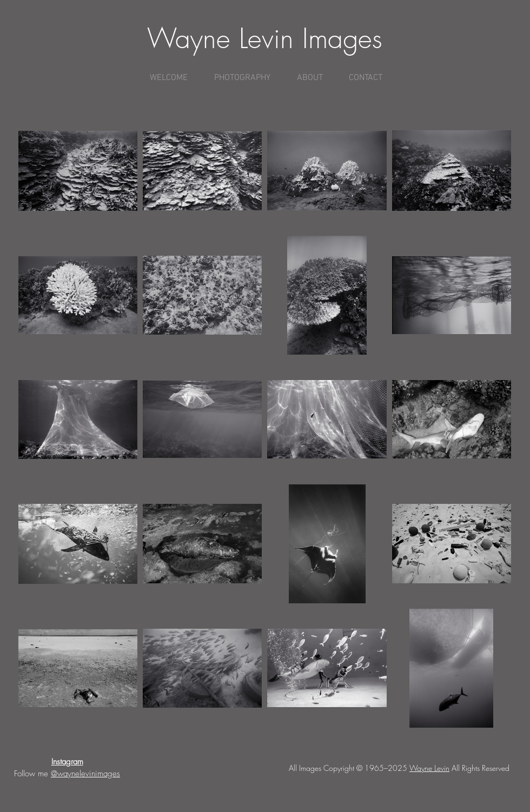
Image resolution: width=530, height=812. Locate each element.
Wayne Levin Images (265, 39)
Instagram (67, 762)
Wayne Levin (429, 768)
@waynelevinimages (85, 774)
